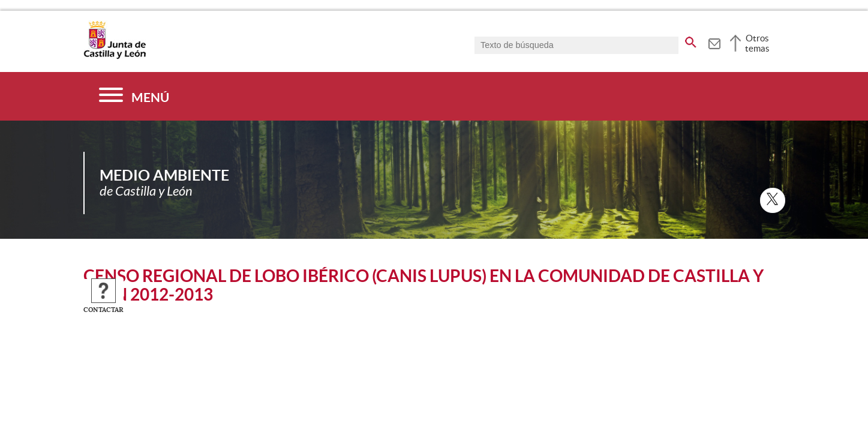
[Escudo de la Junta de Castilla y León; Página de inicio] (115, 56)
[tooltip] (714, 42)
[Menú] (134, 96)
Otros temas (757, 43)
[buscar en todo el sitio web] (691, 40)
